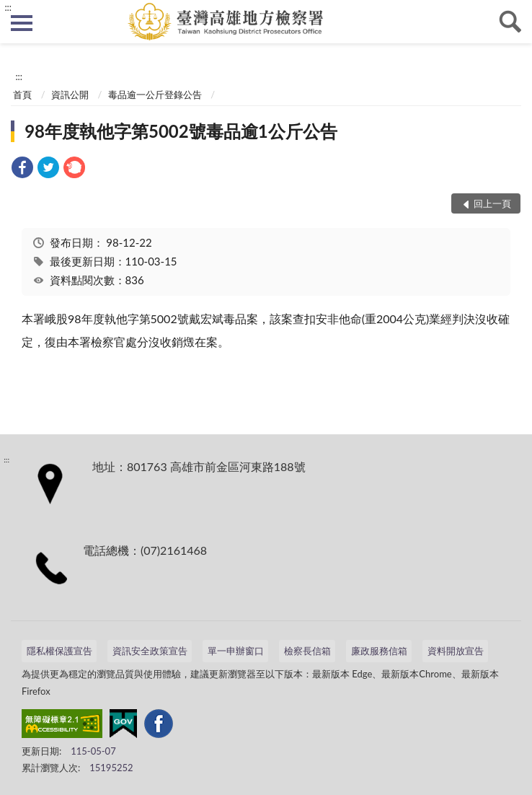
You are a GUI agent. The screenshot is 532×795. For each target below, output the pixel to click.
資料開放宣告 (456, 651)
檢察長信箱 (307, 651)
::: (8, 7)
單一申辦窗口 (236, 651)
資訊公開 (70, 95)
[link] (22, 169)
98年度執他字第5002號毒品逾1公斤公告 (181, 131)
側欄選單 (22, 23)
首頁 (22, 95)
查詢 (510, 22)
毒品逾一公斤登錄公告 (155, 95)
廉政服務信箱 (379, 651)
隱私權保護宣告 (59, 651)
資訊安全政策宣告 (150, 651)
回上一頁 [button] (492, 203)
